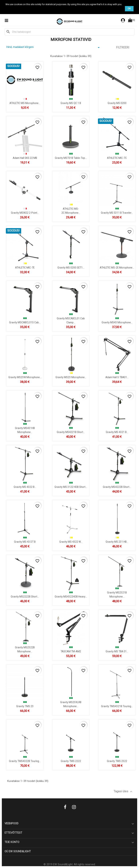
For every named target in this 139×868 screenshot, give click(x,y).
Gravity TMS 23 (25, 706)
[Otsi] (69, 32)
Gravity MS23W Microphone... (25, 377)
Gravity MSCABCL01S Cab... (25, 322)
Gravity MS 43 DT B (25, 542)
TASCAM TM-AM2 (71, 651)
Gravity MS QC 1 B (71, 103)
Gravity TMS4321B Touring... (117, 706)
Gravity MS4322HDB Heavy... (71, 596)
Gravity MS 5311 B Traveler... (117, 213)
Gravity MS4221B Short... (71, 432)
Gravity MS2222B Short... (25, 596)
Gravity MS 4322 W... (71, 542)
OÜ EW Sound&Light (18, 851)
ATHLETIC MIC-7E (25, 267)
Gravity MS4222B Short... (117, 487)
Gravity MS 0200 (117, 103)
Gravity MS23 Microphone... (71, 377)
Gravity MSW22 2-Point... (25, 213)
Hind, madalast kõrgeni (54, 48)
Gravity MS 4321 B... (117, 432)
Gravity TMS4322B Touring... (25, 761)
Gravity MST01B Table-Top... (71, 158)
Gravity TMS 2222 (71, 761)
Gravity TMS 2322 (117, 761)
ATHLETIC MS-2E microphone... (117, 267)
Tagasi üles (123, 792)
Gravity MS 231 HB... (117, 542)
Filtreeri (123, 47)
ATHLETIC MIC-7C (117, 158)
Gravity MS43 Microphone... (117, 322)
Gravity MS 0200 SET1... (71, 267)
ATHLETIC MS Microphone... (25, 103)
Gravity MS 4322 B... (25, 487)
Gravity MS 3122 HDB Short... (71, 487)
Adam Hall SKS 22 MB (25, 158)
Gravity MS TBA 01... (117, 651)
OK (129, 8)
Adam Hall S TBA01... (117, 377)
